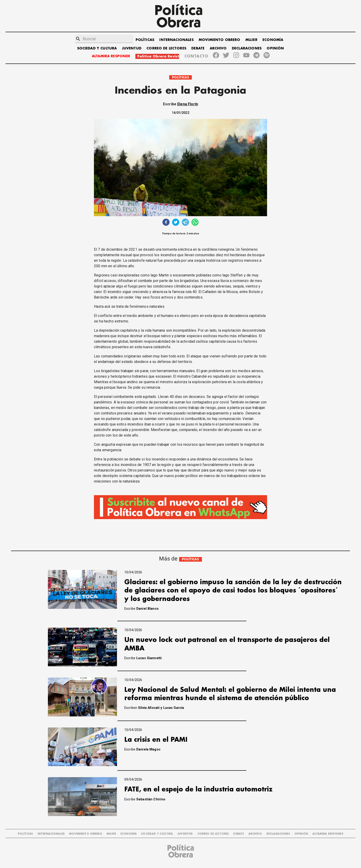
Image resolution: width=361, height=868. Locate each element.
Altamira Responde (328, 834)
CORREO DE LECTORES (166, 48)
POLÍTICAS (145, 40)
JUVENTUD (132, 48)
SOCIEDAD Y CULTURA (97, 48)
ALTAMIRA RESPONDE (111, 56)
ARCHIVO (218, 48)
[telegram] (185, 223)
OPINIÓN (275, 48)
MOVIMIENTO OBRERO (220, 40)
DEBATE (198, 48)
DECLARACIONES (247, 48)
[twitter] (176, 223)
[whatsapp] (195, 223)
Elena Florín (188, 104)
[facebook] (166, 223)
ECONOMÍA (273, 40)
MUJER (251, 40)
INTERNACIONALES (176, 40)
